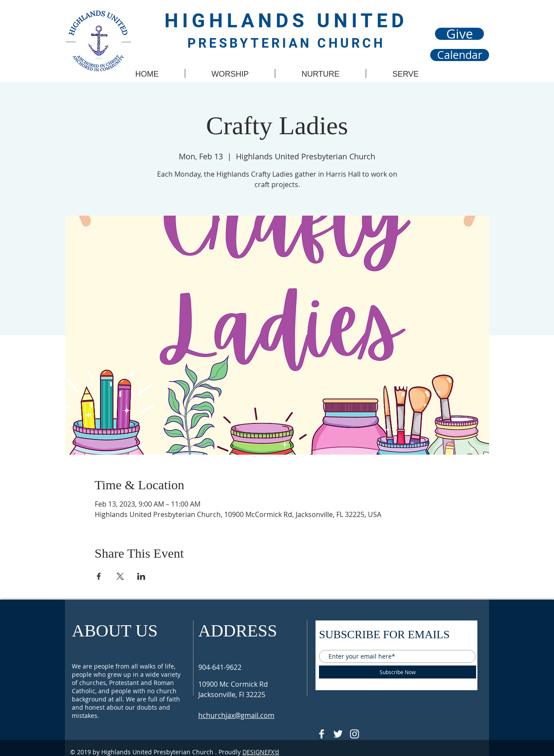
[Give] (459, 34)
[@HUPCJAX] (322, 734)
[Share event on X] (120, 576)
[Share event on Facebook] (99, 576)
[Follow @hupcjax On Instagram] (354, 734)
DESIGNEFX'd (261, 752)
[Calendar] (460, 55)
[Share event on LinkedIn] (141, 576)
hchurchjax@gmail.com (236, 715)
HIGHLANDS (241, 21)
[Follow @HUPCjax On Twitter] (338, 734)
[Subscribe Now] (398, 672)
